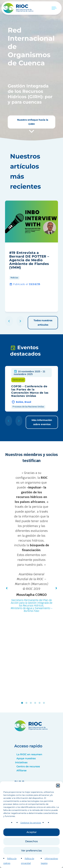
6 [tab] (45, 703)
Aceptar (32, 844)
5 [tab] (40, 703)
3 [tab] (32, 703)
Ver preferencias (32, 863)
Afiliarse (22, 770)
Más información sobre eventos (42, 422)
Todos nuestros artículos (43, 322)
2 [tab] (27, 703)
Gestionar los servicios (31, 835)
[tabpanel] (32, 542)
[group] (32, 256)
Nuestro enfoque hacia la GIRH (32, 122)
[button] (58, 798)
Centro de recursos (28, 766)
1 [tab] (23, 703)
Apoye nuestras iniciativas (25, 760)
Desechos (32, 854)
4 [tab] (36, 703)
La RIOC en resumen (29, 754)
